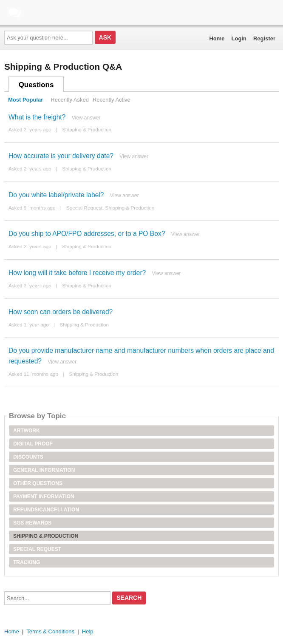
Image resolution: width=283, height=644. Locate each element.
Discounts (28, 457)
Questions (36, 85)
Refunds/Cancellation (46, 510)
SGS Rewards (32, 523)
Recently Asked (70, 100)
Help (88, 631)
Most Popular (25, 100)
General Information (44, 470)
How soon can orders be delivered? (61, 312)
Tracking (27, 562)
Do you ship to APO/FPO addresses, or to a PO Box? (87, 234)
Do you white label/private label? (56, 195)
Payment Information (44, 496)
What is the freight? (37, 117)
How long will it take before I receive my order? (77, 273)
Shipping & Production (87, 129)
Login (239, 38)
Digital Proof (33, 444)
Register (264, 38)
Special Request (84, 208)
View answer (86, 118)
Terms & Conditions (50, 631)
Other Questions (38, 483)
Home (217, 38)
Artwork (27, 431)
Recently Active (112, 100)
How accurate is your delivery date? (61, 156)
